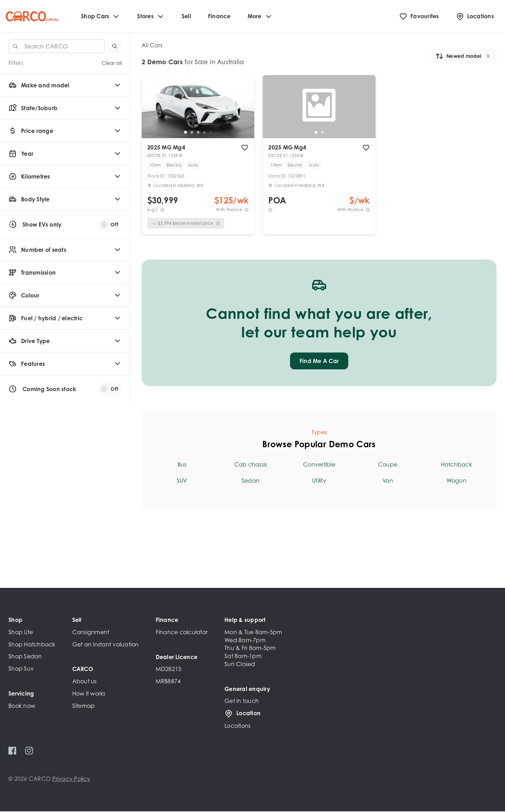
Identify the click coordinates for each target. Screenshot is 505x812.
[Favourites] (419, 17)
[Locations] (475, 17)
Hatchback (456, 465)
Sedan (251, 481)
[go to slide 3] (198, 133)
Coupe (388, 465)
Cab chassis (251, 465)
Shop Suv (21, 669)
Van (388, 481)
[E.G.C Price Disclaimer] (162, 210)
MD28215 (169, 670)
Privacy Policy (71, 779)
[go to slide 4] (204, 133)
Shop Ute (21, 633)
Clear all (112, 63)
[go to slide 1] (186, 133)
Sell (186, 16)
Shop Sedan (25, 657)
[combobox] (57, 46)
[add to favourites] (245, 148)
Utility (319, 481)
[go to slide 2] (192, 133)
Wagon (456, 481)
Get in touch (242, 702)
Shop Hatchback (32, 645)
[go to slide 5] (211, 133)
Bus (182, 465)
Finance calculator (182, 633)
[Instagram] (29, 751)
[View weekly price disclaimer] (247, 210)
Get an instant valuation (106, 645)
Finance (219, 16)
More (260, 17)
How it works (89, 694)
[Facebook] (12, 751)
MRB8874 (168, 682)
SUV (182, 481)
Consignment (91, 633)
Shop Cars (101, 17)
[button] (115, 46)
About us (85, 682)
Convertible (319, 465)
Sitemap (84, 706)
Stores (151, 17)
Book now (22, 706)
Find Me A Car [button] (319, 362)
